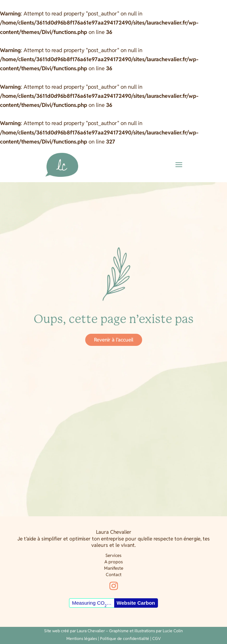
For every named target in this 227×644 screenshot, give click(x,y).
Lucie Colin (173, 631)
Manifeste (114, 568)
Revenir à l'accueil (114, 340)
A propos (114, 562)
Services (114, 555)
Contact (114, 575)
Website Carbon (136, 603)
